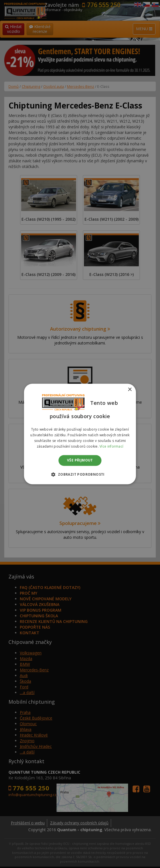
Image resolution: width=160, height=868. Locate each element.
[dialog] (80, 434)
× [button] (130, 390)
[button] (80, 475)
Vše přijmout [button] (80, 460)
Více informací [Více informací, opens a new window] (111, 446)
